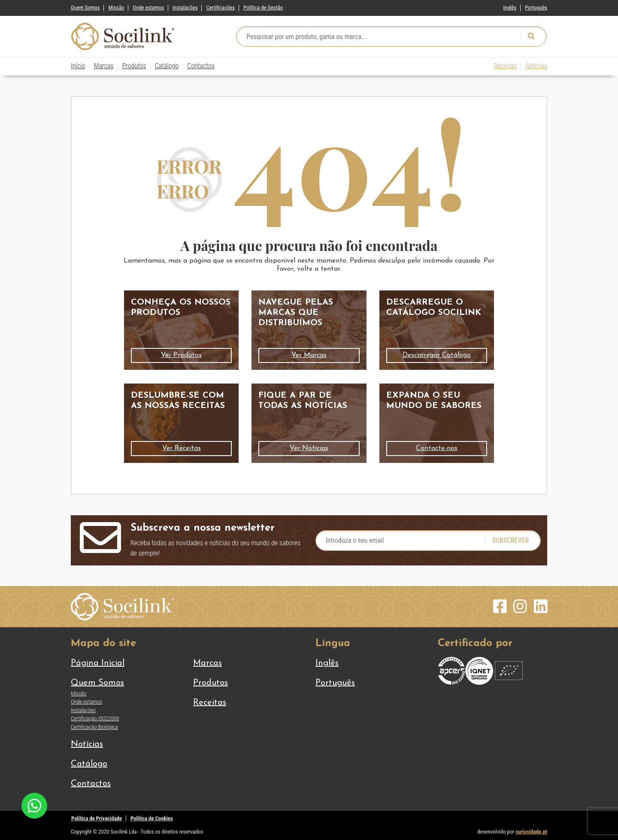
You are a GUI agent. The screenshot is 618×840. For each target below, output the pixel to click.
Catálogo (167, 66)
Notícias (536, 66)
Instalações (185, 8)
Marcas (103, 66)
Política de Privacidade (97, 818)
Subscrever (510, 540)
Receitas (505, 66)
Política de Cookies (152, 818)
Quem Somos (85, 8)
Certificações (220, 8)
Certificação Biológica (94, 727)
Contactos (201, 66)
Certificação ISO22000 (95, 718)
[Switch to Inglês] (510, 6)
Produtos (134, 66)
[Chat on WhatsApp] (34, 805)
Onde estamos (148, 8)
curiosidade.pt (531, 832)
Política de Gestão (263, 8)
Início (78, 66)
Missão (116, 8)
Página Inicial (98, 663)
